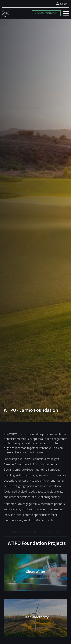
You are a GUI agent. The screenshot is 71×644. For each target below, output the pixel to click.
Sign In (62, 4)
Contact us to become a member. (36, 532)
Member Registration (46, 13)
